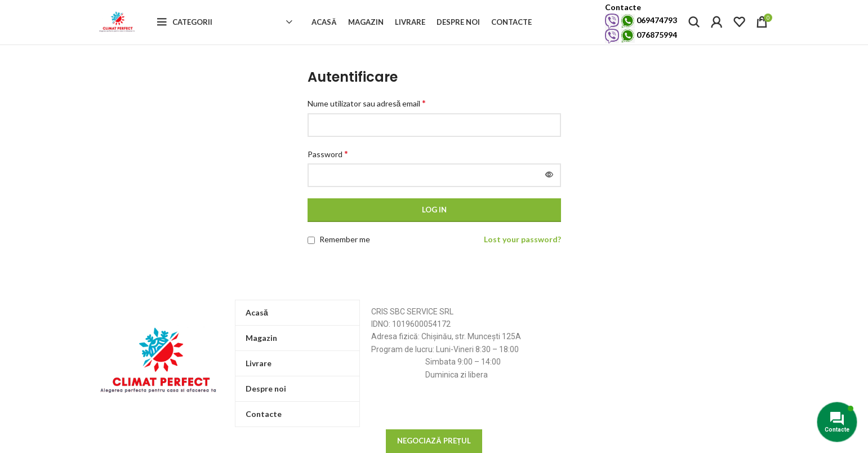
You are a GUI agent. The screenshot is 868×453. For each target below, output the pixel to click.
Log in (434, 224)
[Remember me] (311, 254)
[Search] (694, 29)
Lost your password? (522, 253)
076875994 (641, 42)
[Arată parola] (549, 189)
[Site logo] (125, 28)
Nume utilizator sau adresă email (367, 117)
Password (328, 168)
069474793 (641, 27)
